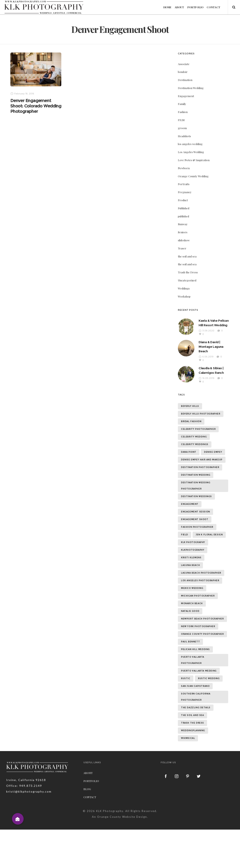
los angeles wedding (190, 144)
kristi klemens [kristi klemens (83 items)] (191, 558)
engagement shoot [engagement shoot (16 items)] (195, 519)
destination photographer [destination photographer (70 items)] (200, 467)
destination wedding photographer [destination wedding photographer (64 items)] (196, 486)
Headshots (184, 136)
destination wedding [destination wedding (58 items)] (196, 475)
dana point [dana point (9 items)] (189, 452)
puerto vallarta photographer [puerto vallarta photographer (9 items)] (193, 660)
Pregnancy (185, 192)
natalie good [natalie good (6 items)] (190, 611)
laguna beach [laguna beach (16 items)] (190, 565)
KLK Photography (110, 811)
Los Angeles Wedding (191, 152)
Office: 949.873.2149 (24, 786)
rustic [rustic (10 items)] (186, 678)
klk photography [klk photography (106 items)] (193, 542)
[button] (18, 819)
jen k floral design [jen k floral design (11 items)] (209, 535)
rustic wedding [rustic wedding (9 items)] (209, 678)
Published (184, 208)
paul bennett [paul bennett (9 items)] (190, 642)
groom (182, 128)
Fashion (183, 112)
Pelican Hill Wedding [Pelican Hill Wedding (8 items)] (195, 649)
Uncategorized (187, 280)
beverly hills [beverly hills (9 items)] (190, 406)
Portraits (184, 184)
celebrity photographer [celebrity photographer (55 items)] (198, 429)
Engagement (186, 96)
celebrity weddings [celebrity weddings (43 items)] (195, 444)
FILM (181, 120)
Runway (183, 224)
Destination (185, 80)
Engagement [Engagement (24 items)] (190, 504)
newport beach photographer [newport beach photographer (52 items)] (202, 619)
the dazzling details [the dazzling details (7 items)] (196, 708)
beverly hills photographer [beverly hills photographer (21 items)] (201, 414)
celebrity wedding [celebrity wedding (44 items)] (194, 437)
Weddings (184, 288)
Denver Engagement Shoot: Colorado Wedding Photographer (36, 106)
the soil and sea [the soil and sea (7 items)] (192, 715)
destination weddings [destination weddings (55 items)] (196, 496)
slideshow (184, 240)
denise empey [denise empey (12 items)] (213, 452)
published (183, 216)
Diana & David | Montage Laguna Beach (211, 347)
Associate (184, 64)
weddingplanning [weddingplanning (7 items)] (193, 730)
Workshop (184, 296)
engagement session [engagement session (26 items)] (195, 512)
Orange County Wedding (193, 176)
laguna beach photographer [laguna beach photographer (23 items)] (201, 573)
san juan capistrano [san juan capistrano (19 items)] (195, 686)
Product (183, 200)
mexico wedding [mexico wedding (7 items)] (192, 588)
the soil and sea (187, 256)
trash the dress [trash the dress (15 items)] (192, 723)
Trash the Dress (188, 272)
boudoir (183, 72)
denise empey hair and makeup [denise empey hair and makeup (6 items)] (202, 460)
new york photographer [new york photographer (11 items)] (198, 626)
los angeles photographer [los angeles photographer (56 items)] (200, 580)
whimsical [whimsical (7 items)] (188, 738)
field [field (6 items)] (185, 535)
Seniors (183, 232)
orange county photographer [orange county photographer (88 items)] (202, 634)
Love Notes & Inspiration (194, 160)
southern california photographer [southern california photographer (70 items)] (196, 697)
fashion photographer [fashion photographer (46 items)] (197, 527)
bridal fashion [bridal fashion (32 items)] (191, 421)
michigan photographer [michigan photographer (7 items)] (198, 596)
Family (182, 104)
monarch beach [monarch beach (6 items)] (192, 603)
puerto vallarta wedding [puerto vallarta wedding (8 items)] (199, 671)
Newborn (184, 168)
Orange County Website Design (122, 817)
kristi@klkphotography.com (29, 791)
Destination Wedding (191, 88)
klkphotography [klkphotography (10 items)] (193, 550)
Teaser (182, 248)
